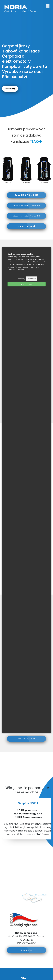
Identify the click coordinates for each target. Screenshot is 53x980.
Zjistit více (26, 950)
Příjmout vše (26, 284)
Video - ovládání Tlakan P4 (27, 205)
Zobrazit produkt (27, 739)
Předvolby (21, 279)
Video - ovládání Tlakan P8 (27, 216)
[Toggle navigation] (47, 6)
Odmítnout (32, 279)
